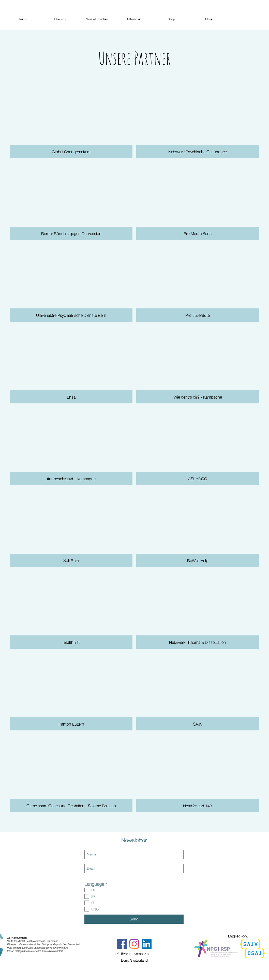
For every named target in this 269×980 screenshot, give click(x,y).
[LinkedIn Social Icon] (147, 944)
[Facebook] (122, 944)
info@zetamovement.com (134, 953)
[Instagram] (134, 944)
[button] (71, 119)
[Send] (134, 919)
